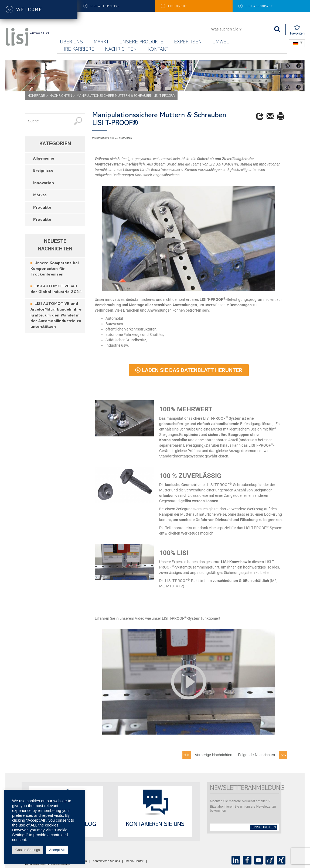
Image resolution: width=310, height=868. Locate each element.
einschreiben (264, 827)
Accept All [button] (57, 850)
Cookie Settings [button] (28, 850)
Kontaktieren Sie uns (106, 861)
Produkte (42, 208)
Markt (101, 42)
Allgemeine (44, 159)
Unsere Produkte (141, 42)
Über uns (71, 42)
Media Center (134, 861)
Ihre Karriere (77, 50)
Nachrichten (121, 50)
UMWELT (222, 42)
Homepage (36, 96)
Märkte (40, 196)
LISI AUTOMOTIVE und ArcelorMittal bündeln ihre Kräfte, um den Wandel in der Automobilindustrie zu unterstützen (56, 316)
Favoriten (297, 30)
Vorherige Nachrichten (214, 755)
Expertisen (188, 42)
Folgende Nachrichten (256, 755)
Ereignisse (43, 171)
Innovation (44, 183)
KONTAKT (158, 50)
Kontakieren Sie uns (155, 825)
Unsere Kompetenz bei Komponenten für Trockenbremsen (55, 269)
